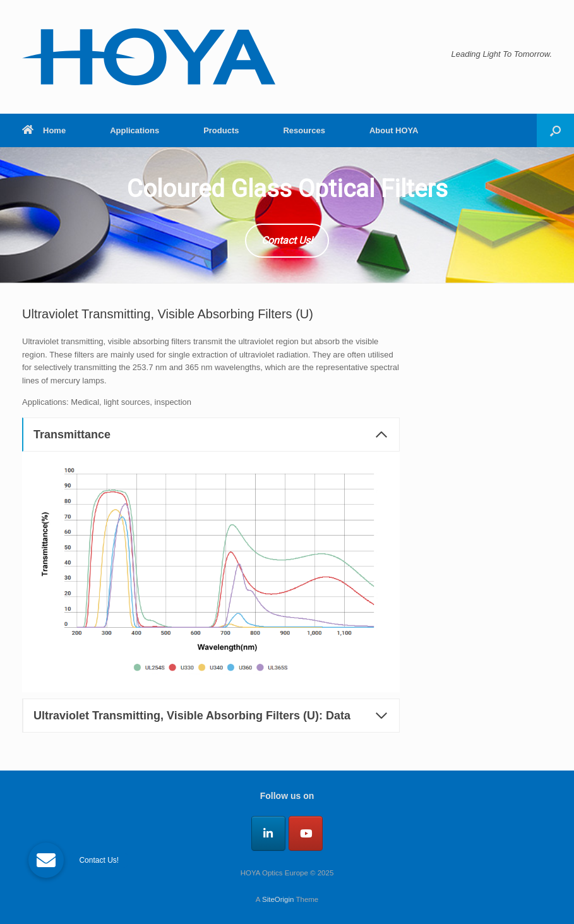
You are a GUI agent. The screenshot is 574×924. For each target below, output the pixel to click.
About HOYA (394, 130)
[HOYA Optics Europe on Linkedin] (268, 833)
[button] (555, 130)
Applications (135, 130)
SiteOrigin (278, 899)
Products (221, 130)
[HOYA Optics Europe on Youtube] (306, 833)
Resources (304, 130)
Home (44, 130)
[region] (287, 215)
